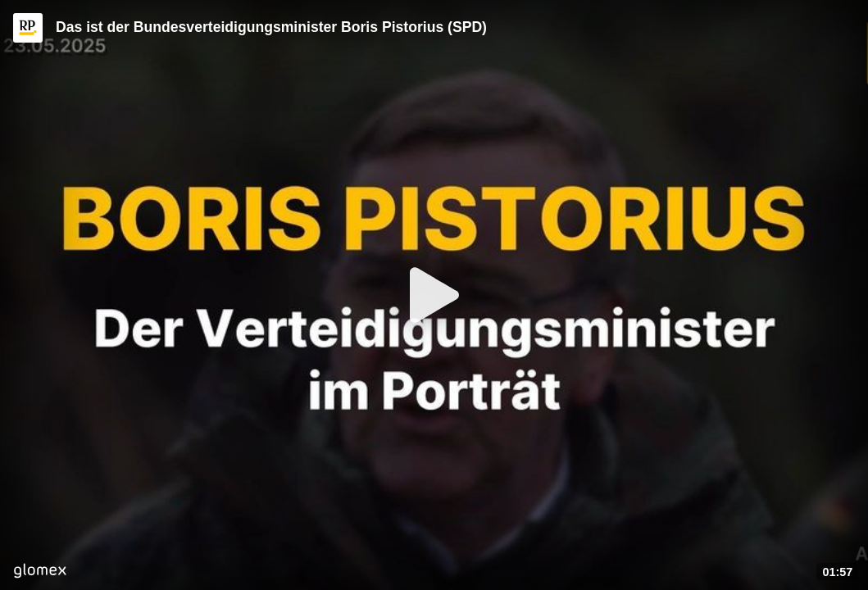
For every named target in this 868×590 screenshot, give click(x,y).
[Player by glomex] (40, 572)
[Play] (434, 295)
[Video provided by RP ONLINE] (28, 28)
